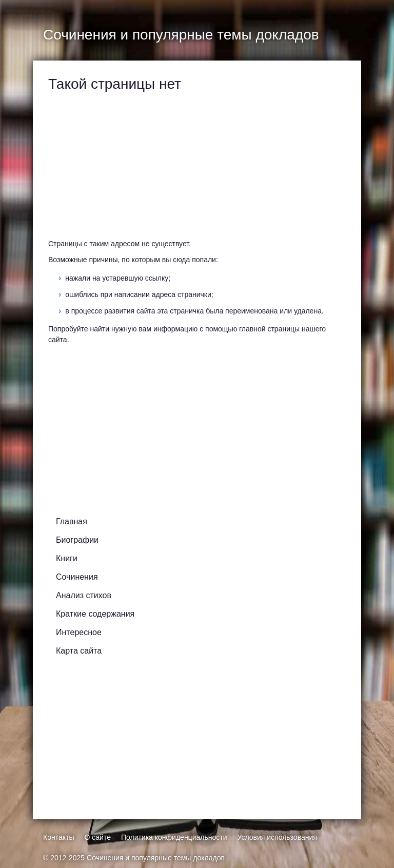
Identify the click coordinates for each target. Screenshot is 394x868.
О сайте (97, 837)
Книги (67, 558)
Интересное (79, 632)
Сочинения (77, 577)
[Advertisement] (194, 167)
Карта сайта (79, 651)
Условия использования (277, 837)
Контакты (58, 837)
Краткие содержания (95, 614)
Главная (72, 521)
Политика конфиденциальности (174, 837)
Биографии (77, 540)
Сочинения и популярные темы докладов (156, 858)
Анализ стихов (84, 595)
